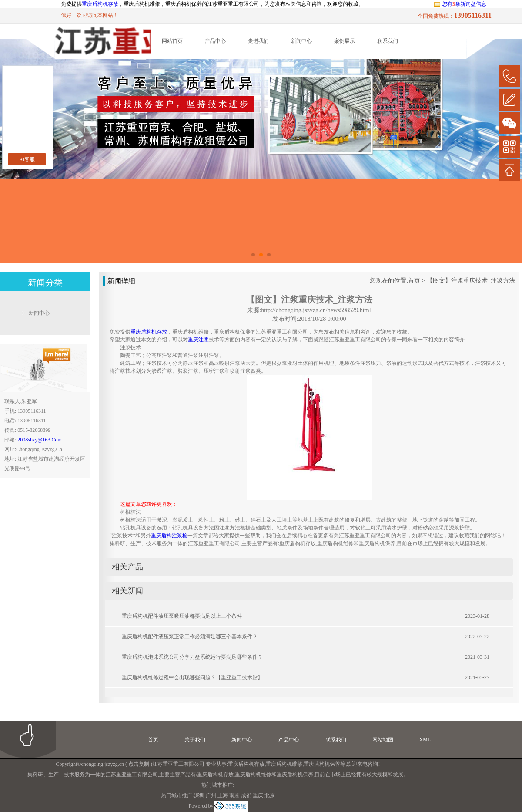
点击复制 (139, 764)
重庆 (258, 795)
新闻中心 (301, 41)
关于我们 (195, 740)
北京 (270, 795)
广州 (211, 795)
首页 (414, 281)
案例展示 (345, 41)
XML (425, 740)
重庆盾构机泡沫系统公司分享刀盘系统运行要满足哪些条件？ (192, 657)
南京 (234, 795)
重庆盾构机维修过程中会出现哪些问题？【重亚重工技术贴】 (192, 677)
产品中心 (215, 41)
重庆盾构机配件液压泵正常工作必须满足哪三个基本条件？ (190, 637)
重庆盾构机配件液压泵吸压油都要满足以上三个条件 (182, 616)
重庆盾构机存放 (100, 4)
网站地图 (383, 740)
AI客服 (27, 159)
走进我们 (258, 41)
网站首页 (172, 41)
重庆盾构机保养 (322, 764)
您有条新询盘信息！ (463, 4)
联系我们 (388, 41)
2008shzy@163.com (39, 440)
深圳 (199, 795)
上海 (223, 795)
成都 (246, 795)
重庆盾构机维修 (284, 764)
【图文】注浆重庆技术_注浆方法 (471, 281)
